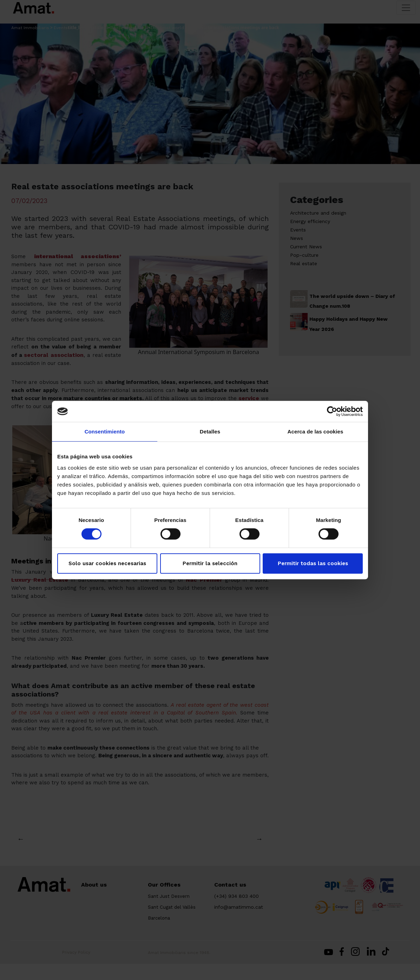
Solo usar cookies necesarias (107, 563)
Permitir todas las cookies (313, 563)
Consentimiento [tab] (105, 432)
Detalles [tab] (210, 432)
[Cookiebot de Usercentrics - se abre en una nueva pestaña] (332, 411)
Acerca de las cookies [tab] (316, 432)
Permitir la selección (210, 563)
